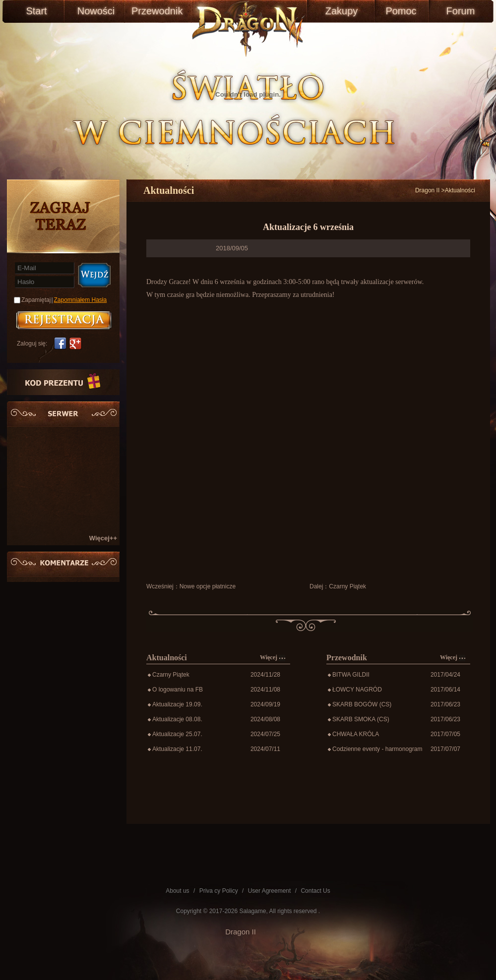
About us (177, 891)
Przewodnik (155, 11)
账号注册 (64, 320)
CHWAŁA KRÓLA (356, 734)
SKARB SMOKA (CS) (361, 719)
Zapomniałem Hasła (81, 300)
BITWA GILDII (351, 675)
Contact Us (315, 891)
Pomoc (401, 11)
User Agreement (270, 891)
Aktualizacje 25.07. (177, 734)
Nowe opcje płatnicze (208, 586)
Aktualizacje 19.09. (177, 704)
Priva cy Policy (219, 891)
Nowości (96, 11)
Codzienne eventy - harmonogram (377, 749)
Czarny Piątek (347, 586)
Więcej (273, 658)
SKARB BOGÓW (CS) (362, 704)
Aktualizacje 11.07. (177, 749)
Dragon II (427, 190)
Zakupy (342, 11)
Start (36, 11)
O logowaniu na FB (178, 690)
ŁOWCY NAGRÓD (357, 690)
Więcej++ (103, 538)
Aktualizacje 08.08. (177, 719)
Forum (461, 11)
